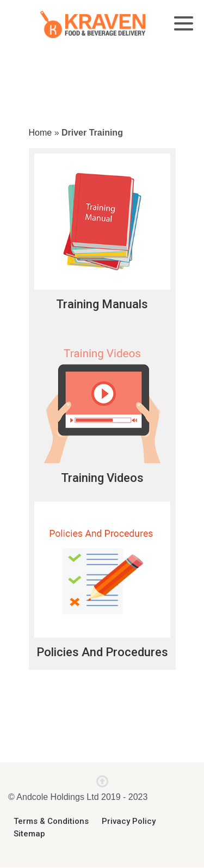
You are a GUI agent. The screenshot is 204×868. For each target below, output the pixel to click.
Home (41, 133)
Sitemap (29, 834)
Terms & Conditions (51, 821)
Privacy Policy (129, 821)
